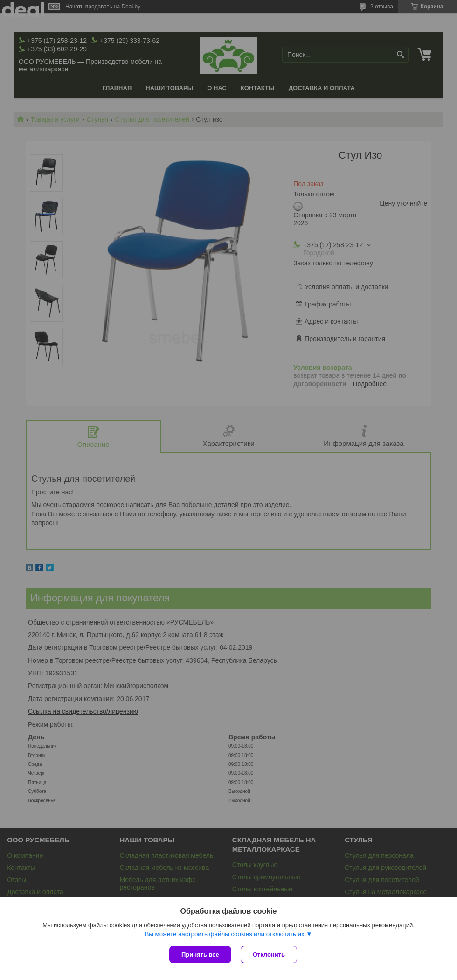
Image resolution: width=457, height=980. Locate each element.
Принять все (200, 955)
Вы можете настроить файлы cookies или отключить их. (225, 934)
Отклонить (269, 955)
